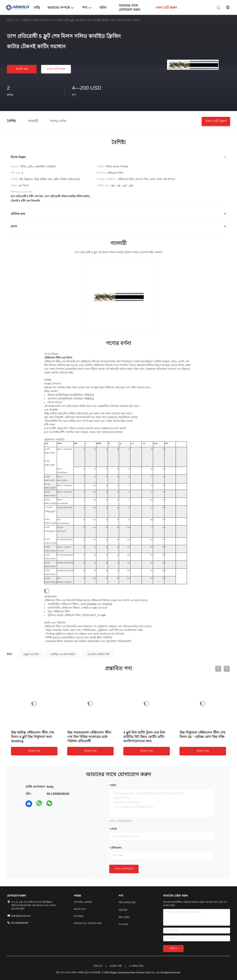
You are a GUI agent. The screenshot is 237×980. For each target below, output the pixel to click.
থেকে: (114, 829)
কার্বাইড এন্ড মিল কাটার (63, 654)
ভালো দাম (22, 69)
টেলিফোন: (116, 848)
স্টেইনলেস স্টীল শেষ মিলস (36, 20)
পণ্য (17, 20)
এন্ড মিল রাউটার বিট (98, 654)
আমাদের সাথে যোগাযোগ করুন (88, 923)
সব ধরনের (123, 924)
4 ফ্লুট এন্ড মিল (31, 654)
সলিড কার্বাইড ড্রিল (127, 902)
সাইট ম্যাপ (98, 966)
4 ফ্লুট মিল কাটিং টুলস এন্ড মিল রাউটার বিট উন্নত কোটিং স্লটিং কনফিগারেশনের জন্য (144, 737)
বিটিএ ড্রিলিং (124, 917)
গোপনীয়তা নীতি (136, 966)
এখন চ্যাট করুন (56, 69)
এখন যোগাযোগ (124, 869)
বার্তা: (114, 785)
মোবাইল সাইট (116, 966)
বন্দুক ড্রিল (123, 910)
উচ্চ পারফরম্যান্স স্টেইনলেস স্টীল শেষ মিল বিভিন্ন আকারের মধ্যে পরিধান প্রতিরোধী (89, 737)
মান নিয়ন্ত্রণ (79, 916)
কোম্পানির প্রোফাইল (83, 902)
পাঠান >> (173, 948)
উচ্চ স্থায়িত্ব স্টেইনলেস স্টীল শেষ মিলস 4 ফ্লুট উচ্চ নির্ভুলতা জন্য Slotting (32, 737)
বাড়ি (9, 20)
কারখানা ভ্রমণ (80, 909)
